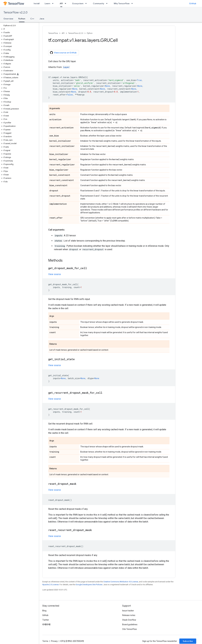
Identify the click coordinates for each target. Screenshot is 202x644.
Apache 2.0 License (50, 585)
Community (99, 3)
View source (55, 274)
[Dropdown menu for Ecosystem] (87, 3)
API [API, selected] (61, 3)
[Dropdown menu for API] (66, 3)
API (63, 33)
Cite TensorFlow (130, 629)
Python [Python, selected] (22, 19)
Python (90, 33)
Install (37, 3)
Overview (8, 19)
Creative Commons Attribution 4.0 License (121, 582)
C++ (32, 19)
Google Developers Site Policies (89, 585)
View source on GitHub (63, 53)
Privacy (54, 641)
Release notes (129, 615)
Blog (44, 611)
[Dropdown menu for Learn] (54, 3)
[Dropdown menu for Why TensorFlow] (133, 3)
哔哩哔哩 (46, 624)
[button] (19, 29)
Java (42, 19)
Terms (45, 641)
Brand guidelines (130, 624)
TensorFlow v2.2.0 (15, 13)
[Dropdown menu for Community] (108, 3)
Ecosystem (78, 3)
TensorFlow (53, 33)
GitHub (193, 3)
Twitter (46, 620)
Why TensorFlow (122, 3)
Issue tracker (128, 611)
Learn (47, 3)
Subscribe (188, 641)
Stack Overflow (129, 620)
